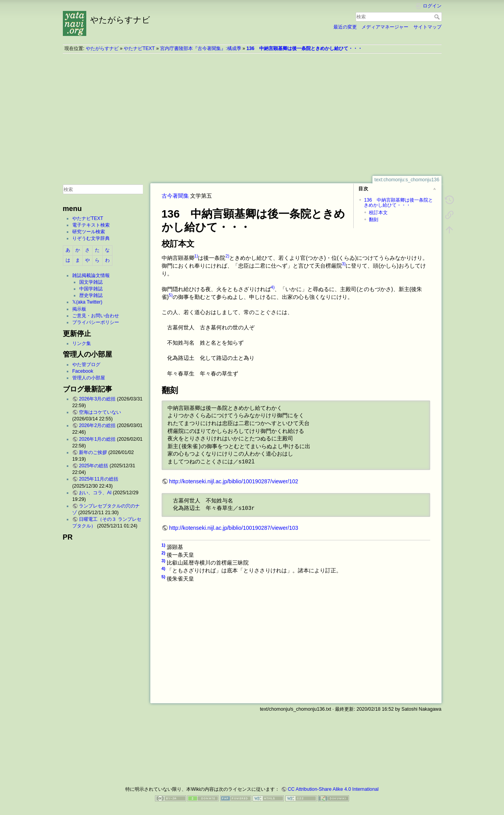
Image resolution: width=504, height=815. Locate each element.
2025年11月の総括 (99, 479)
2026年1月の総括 (97, 439)
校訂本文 (378, 213)
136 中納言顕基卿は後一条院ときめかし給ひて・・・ (304, 48)
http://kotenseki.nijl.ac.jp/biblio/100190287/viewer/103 (234, 528)
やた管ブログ (86, 365)
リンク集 (82, 343)
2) (227, 256)
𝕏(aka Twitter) (87, 302)
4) (273, 287)
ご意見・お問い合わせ (96, 316)
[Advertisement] (252, 114)
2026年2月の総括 (97, 425)
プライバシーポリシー (96, 322)
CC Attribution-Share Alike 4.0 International (333, 789)
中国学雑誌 (91, 289)
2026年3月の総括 (97, 399)
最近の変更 (345, 27)
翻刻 (374, 220)
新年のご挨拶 (93, 452)
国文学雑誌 (91, 282)
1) (196, 256)
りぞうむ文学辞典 (91, 238)
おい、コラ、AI (95, 493)
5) (171, 295)
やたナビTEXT (139, 48)
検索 (438, 17)
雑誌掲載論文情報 (91, 275)
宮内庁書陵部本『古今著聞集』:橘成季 (200, 48)
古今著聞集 (175, 196)
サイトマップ (427, 27)
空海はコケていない (100, 412)
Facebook (83, 371)
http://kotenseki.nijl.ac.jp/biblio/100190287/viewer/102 (234, 481)
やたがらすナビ (102, 48)
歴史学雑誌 (91, 295)
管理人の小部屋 (89, 378)
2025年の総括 (93, 466)
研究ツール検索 (89, 232)
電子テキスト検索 (91, 225)
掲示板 (79, 309)
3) (344, 264)
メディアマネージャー (385, 27)
